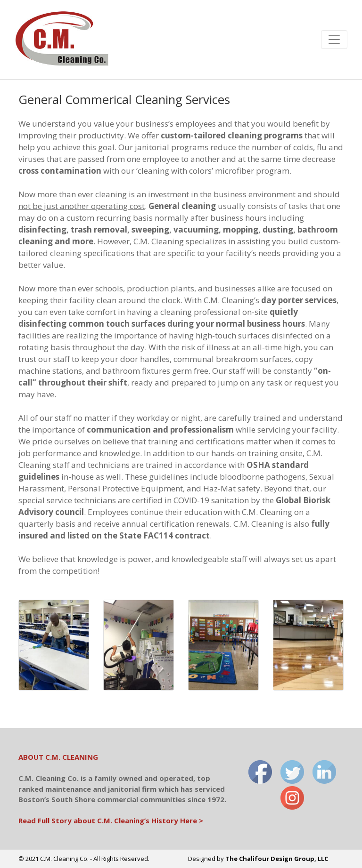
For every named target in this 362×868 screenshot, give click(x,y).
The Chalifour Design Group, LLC (277, 859)
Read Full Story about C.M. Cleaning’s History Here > (111, 820)
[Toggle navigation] (334, 40)
